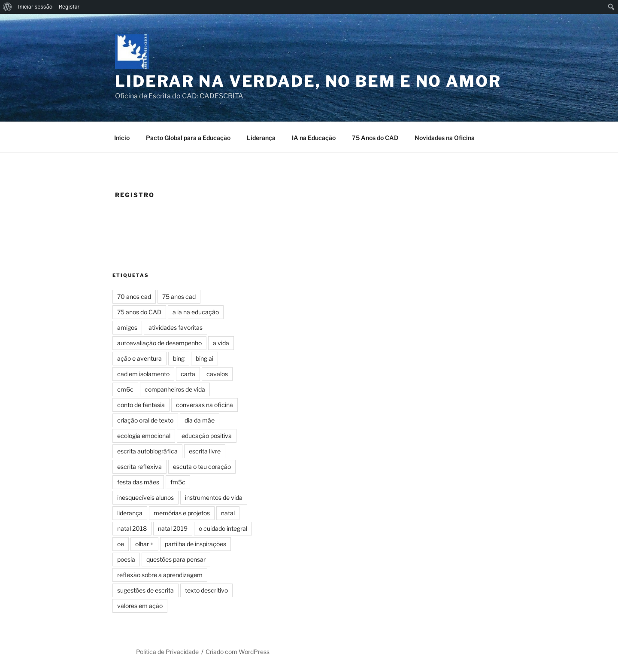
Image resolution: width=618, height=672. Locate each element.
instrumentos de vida (214, 497)
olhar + (144, 544)
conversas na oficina (204, 405)
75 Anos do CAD (375, 138)
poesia (126, 559)
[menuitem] (8, 7)
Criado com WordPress (238, 652)
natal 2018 (132, 528)
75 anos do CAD (139, 312)
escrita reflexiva (139, 467)
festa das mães (138, 482)
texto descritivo (206, 590)
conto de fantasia (141, 405)
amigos (127, 327)
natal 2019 (173, 528)
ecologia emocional (144, 436)
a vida (221, 343)
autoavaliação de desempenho (159, 343)
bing (179, 358)
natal (228, 513)
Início (122, 138)
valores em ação (140, 606)
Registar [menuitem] (69, 7)
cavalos (217, 374)
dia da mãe (200, 420)
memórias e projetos (182, 513)
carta (188, 374)
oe (121, 544)
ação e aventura (139, 358)
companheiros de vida (175, 389)
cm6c (125, 389)
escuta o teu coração (202, 467)
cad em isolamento (143, 374)
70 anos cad (134, 296)
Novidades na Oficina (445, 138)
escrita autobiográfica (147, 451)
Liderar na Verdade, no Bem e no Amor (308, 81)
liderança (130, 513)
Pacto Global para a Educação (188, 138)
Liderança (261, 138)
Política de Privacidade (167, 652)
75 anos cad (179, 296)
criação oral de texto (145, 420)
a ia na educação (196, 312)
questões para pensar (176, 559)
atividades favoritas (176, 327)
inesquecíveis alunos (145, 497)
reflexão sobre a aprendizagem (160, 575)
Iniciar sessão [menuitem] (35, 7)
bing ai (204, 358)
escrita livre (205, 451)
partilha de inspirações (195, 544)
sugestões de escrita (145, 590)
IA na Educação (314, 138)
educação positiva (207, 436)
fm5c (178, 482)
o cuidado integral (223, 528)
